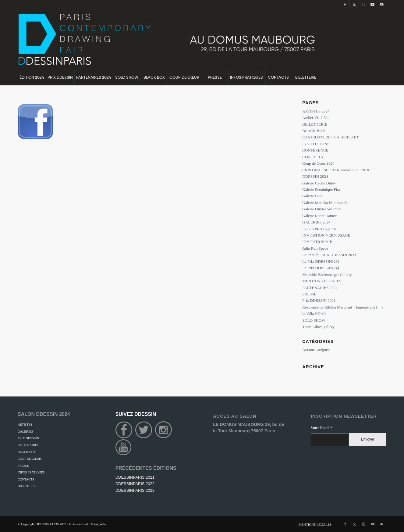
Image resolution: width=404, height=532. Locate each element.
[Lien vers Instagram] (363, 5)
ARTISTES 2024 (316, 111)
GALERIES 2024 (316, 222)
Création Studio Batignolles (88, 524)
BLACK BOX (314, 131)
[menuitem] (32, 78)
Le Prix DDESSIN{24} (321, 268)
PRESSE (309, 294)
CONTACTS (313, 157)
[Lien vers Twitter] (354, 5)
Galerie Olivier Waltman (322, 209)
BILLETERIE (27, 486)
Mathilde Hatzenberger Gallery (327, 275)
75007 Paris (263, 431)
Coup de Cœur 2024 (318, 163)
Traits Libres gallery (318, 327)
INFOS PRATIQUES (319, 229)
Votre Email (321, 428)
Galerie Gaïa (312, 196)
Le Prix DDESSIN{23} (321, 261)
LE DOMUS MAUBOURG (239, 424)
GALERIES (25, 432)
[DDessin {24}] (170, 40)
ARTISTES (25, 425)
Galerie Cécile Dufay (319, 183)
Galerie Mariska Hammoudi (324, 203)
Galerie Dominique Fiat (321, 189)
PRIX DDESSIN (28, 438)
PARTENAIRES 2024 (320, 288)
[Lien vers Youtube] (372, 5)
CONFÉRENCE (315, 150)
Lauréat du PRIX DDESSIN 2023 (329, 255)
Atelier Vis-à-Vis (316, 118)
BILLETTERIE (315, 124)
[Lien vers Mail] (382, 5)
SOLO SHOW (314, 320)
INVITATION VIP (317, 242)
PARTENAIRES (28, 445)
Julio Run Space (315, 248)
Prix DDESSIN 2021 (319, 300)
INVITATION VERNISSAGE (326, 235)
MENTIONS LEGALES (322, 281)
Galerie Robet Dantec (319, 216)
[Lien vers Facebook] (345, 5)
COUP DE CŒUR (29, 459)
